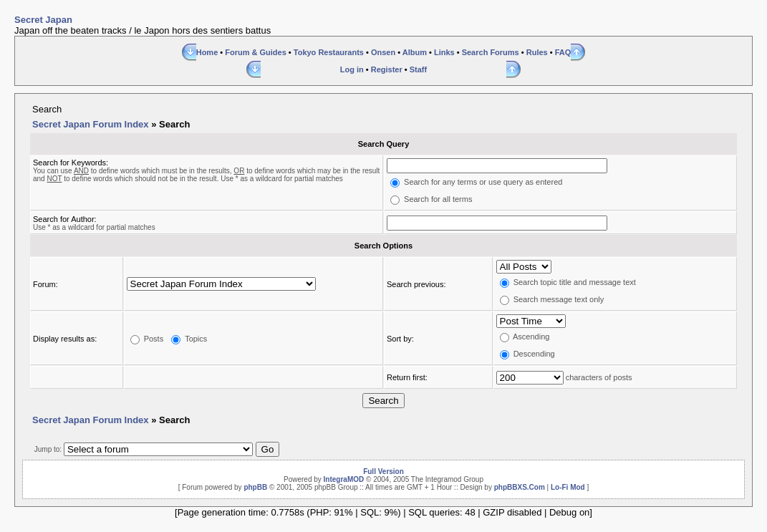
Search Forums (491, 52)
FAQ (563, 52)
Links (444, 52)
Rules (537, 52)
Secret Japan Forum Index (91, 124)
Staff (418, 69)
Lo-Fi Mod (568, 487)
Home (207, 52)
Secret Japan (43, 20)
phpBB (255, 487)
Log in (352, 69)
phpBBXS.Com (520, 487)
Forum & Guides (256, 52)
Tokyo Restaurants (329, 52)
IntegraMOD (344, 479)
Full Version (383, 471)
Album (415, 52)
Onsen (383, 52)
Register (387, 69)
